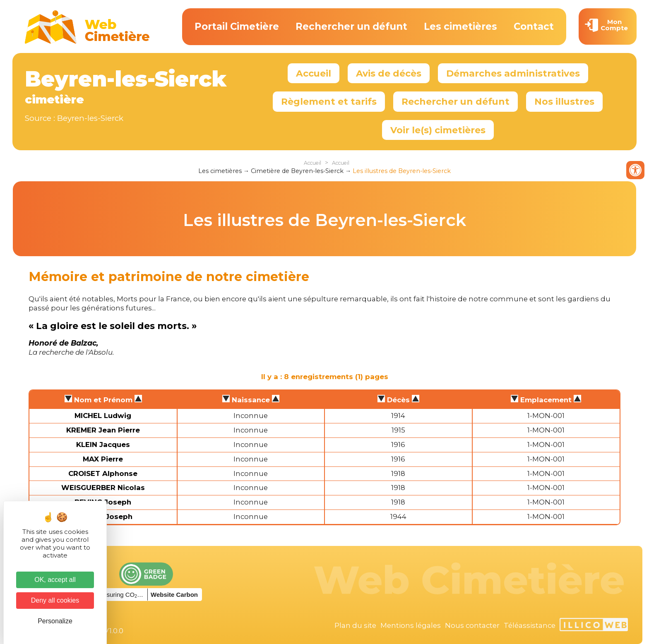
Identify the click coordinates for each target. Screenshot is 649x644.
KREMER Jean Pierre (103, 430)
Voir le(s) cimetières (438, 130)
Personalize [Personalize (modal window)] (55, 621)
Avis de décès (389, 73)
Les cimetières (460, 26)
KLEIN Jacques (103, 445)
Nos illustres (564, 101)
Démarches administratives (513, 73)
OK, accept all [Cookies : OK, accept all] (55, 580)
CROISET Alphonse (103, 473)
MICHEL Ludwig (103, 416)
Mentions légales (411, 625)
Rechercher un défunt (351, 26)
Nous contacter (472, 625)
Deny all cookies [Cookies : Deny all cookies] (55, 600)
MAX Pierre (103, 459)
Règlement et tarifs (329, 101)
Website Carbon (174, 595)
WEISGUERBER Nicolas (103, 488)
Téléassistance (530, 625)
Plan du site (355, 625)
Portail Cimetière (237, 26)
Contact (534, 26)
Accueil (314, 73)
